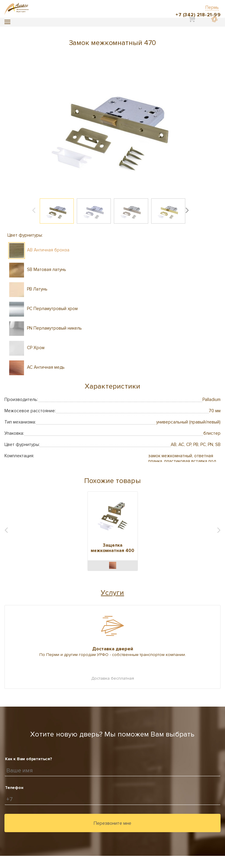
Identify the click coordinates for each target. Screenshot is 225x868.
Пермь (212, 7)
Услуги (112, 593)
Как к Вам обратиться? (29, 759)
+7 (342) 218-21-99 (198, 15)
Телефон (14, 788)
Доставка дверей (113, 649)
